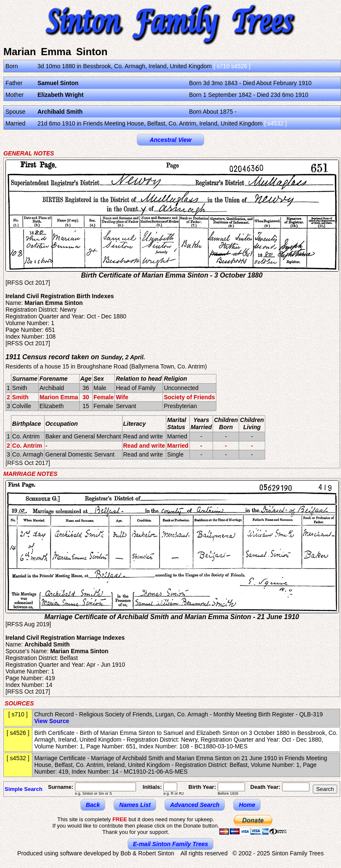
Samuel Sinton (58, 83)
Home (247, 805)
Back (93, 805)
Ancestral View (170, 140)
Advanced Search (195, 805)
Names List (135, 805)
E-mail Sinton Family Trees (171, 844)
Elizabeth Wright (60, 95)
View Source (52, 721)
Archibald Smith (60, 112)
